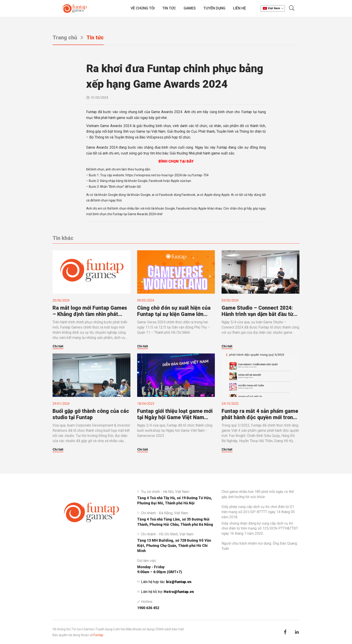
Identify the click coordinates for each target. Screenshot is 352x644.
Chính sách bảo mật (170, 629)
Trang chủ (65, 38)
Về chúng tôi (143, 8)
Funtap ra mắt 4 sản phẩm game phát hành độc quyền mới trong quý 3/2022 (260, 414)
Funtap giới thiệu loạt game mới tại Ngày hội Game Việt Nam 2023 (175, 414)
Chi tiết (58, 346)
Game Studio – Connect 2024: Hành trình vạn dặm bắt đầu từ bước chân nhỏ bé (257, 311)
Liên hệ (239, 8)
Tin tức (169, 8)
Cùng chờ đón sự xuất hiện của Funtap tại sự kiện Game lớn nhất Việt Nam (174, 311)
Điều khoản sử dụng (140, 629)
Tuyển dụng (214, 8)
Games (190, 8)
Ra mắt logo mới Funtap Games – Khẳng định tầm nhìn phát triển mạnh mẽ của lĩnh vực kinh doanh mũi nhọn (90, 311)
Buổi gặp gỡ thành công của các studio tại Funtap (91, 414)
